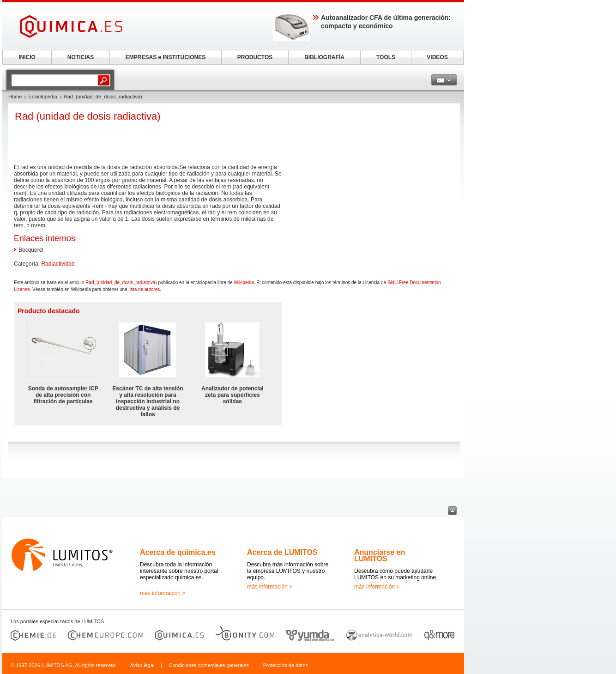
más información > (163, 593)
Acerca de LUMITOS (282, 552)
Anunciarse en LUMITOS (380, 556)
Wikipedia (244, 282)
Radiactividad (58, 264)
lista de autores (145, 289)
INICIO (27, 57)
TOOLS (386, 57)
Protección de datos (286, 665)
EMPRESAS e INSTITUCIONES (166, 57)
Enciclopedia (42, 97)
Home (15, 97)
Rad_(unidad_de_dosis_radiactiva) (121, 282)
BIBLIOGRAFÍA (324, 57)
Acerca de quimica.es (178, 552)
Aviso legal (142, 665)
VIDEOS (437, 57)
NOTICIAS (81, 57)
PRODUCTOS (255, 57)
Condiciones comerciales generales (209, 665)
